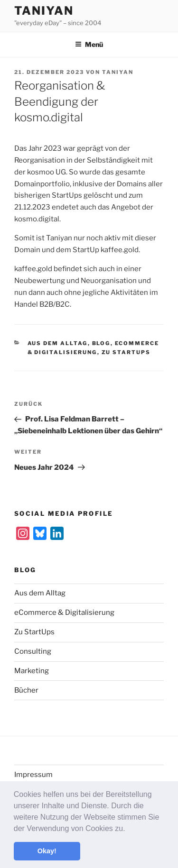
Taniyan (44, 11)
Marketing (32, 671)
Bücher (26, 690)
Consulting (33, 651)
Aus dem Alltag (58, 343)
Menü (89, 44)
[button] (129, 829)
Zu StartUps (126, 352)
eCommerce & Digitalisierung (64, 612)
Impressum (33, 775)
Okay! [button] (47, 851)
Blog (101, 343)
